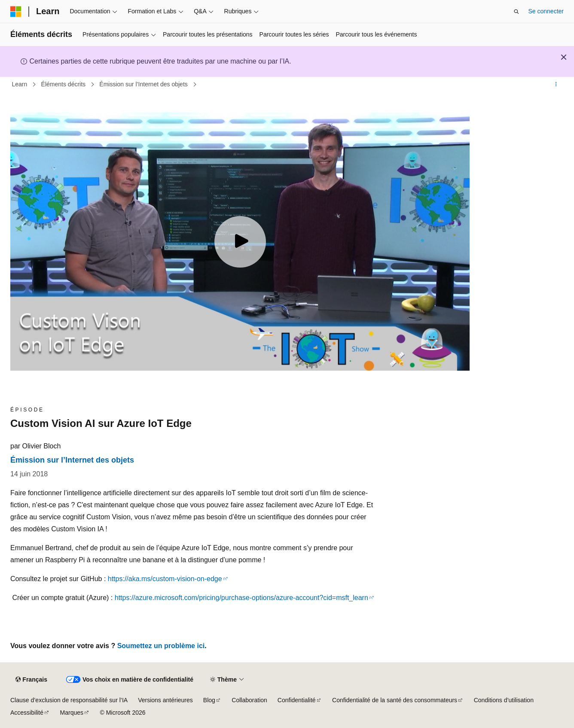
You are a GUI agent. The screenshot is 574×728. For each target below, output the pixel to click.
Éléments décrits (64, 84)
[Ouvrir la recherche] (516, 12)
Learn (21, 84)
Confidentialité (297, 700)
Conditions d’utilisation (504, 700)
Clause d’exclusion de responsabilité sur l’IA (69, 700)
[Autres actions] (556, 85)
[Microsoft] (16, 12)
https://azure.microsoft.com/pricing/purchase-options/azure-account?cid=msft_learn (241, 598)
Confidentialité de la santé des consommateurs (395, 700)
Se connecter (546, 11)
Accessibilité (27, 713)
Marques (72, 713)
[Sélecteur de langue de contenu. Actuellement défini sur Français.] (31, 680)
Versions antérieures (165, 700)
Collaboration (249, 700)
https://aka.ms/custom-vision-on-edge (165, 579)
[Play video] (240, 242)
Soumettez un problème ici (161, 646)
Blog (209, 700)
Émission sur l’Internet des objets (144, 84)
